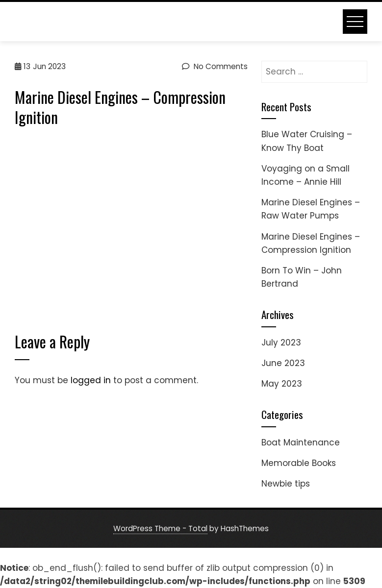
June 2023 (283, 363)
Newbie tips (286, 484)
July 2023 (281, 343)
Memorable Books (299, 463)
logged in (91, 380)
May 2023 (282, 384)
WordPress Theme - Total (160, 528)
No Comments (215, 66)
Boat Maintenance (301, 442)
